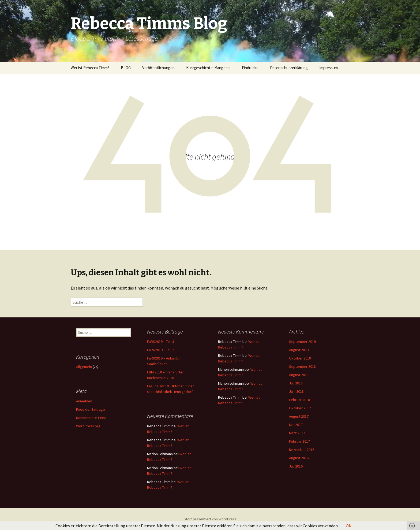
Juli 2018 (296, 383)
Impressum (329, 68)
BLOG (126, 68)
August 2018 (299, 375)
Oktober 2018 (300, 358)
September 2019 (302, 342)
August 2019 (299, 350)
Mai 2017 (296, 425)
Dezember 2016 (302, 450)
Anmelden (84, 401)
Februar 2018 (299, 400)
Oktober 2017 (300, 408)
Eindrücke (250, 68)
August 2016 (299, 458)
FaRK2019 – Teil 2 (161, 350)
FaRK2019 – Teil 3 (161, 342)
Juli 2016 (296, 466)
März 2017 (297, 433)
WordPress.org (88, 426)
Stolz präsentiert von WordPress (210, 519)
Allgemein (84, 367)
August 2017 (299, 416)
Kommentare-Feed (91, 418)
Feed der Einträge (91, 409)
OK (349, 526)
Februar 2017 (299, 441)
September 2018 (302, 366)
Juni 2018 (296, 391)
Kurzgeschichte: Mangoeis (208, 68)
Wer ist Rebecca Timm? (90, 68)
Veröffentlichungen (158, 68)
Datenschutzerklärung (289, 68)
